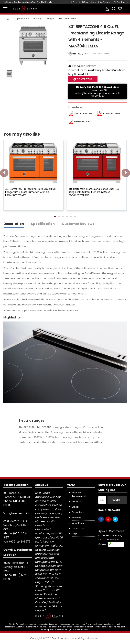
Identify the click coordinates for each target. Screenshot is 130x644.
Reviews (76, 518)
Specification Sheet (84, 113)
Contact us (78, 528)
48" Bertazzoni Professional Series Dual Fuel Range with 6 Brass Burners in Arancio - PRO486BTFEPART (31, 192)
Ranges (50, 19)
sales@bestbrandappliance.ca (94, 93)
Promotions (78, 512)
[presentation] (4, 173)
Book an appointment (79, 494)
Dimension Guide (82, 122)
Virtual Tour (78, 523)
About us (77, 502)
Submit (117, 500)
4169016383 (98, 96)
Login (75, 534)
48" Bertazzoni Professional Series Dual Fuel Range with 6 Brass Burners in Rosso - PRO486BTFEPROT (94, 192)
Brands (76, 507)
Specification (43, 224)
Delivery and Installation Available (97, 87)
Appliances (20, 19)
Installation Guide (111, 113)
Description (14, 224)
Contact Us (84, 79)
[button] (55, 216)
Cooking (36, 19)
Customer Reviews (78, 224)
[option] (33, 46)
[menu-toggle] (5, 9)
